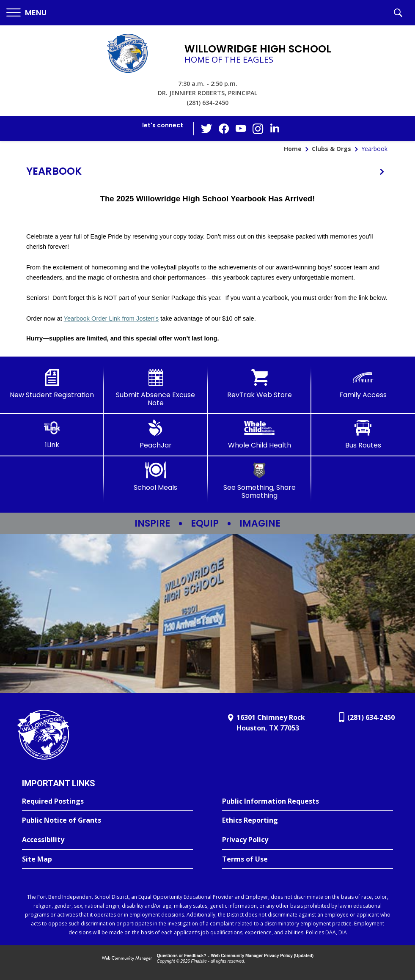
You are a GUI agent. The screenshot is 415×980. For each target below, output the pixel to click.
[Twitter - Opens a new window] (207, 128)
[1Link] (52, 434)
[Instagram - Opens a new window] (258, 129)
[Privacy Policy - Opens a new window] (308, 840)
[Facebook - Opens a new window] (224, 129)
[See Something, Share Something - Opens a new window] (260, 481)
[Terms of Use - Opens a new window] (308, 859)
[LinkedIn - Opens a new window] (275, 128)
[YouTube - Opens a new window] (241, 128)
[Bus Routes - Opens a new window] (363, 434)
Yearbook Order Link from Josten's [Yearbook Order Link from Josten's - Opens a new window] (111, 318)
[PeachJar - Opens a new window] (155, 434)
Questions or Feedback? (182, 956)
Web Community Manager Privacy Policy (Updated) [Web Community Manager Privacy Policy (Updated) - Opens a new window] (262, 956)
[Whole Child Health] (260, 434)
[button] (26, 13)
